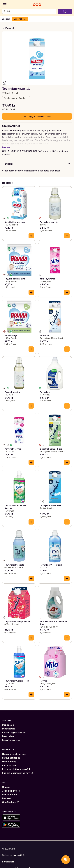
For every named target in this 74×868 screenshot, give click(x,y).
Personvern (8, 858)
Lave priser (8, 733)
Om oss (6, 784)
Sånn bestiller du (11, 755)
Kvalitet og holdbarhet (14, 729)
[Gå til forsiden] (37, 4)
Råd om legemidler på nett (18, 770)
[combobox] (31, 11)
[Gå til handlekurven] (65, 11)
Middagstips (9, 725)
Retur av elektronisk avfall (16, 766)
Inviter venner (10, 791)
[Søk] (5, 11)
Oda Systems (11, 799)
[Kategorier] (5, 4)
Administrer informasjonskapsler (20, 865)
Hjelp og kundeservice (14, 751)
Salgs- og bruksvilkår (14, 852)
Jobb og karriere (11, 788)
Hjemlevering (9, 758)
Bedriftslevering (11, 737)
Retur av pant (9, 762)
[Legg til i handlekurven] (31, 232)
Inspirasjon (8, 722)
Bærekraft (8, 795)
